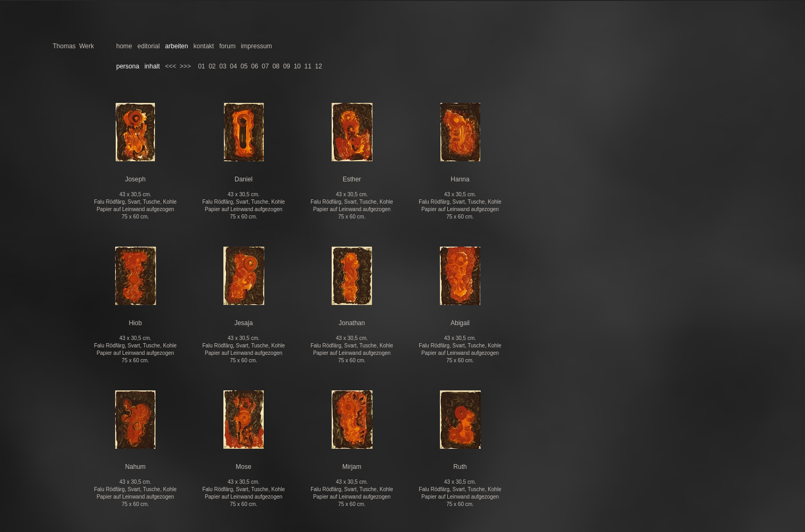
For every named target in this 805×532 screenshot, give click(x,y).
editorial (149, 46)
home (124, 46)
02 (212, 66)
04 (233, 66)
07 (265, 66)
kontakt (204, 46)
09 (286, 66)
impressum (257, 46)
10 (297, 66)
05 (244, 66)
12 (319, 66)
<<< (171, 66)
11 (308, 66)
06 (254, 66)
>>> (185, 66)
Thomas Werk (73, 46)
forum (227, 46)
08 (276, 66)
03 (223, 66)
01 (201, 66)
